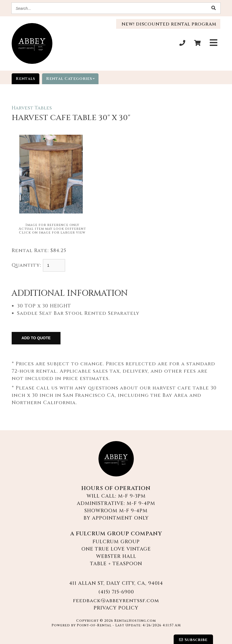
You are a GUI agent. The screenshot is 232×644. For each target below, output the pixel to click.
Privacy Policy (116, 608)
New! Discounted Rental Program (168, 24)
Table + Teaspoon (116, 564)
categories (72, 79)
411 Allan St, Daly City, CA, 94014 (116, 583)
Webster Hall (116, 556)
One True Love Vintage (116, 549)
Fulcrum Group (116, 542)
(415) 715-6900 (116, 592)
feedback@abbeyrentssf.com (116, 601)
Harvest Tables (32, 108)
